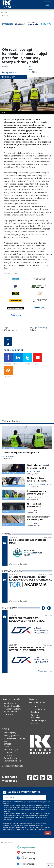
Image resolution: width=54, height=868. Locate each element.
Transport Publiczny (12, 709)
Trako (6, 747)
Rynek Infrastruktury (13, 706)
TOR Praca (8, 714)
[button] (43, 612)
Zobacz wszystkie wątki (13, 766)
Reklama (34, 715)
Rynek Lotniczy (10, 712)
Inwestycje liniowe (12, 735)
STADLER (8, 744)
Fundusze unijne (11, 750)
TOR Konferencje (38, 709)
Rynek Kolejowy (11, 703)
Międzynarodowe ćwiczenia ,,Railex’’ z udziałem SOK (37, 481)
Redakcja (35, 712)
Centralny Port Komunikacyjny (10, 757)
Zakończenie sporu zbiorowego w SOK (21, 453)
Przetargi (8, 752)
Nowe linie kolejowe (12, 761)
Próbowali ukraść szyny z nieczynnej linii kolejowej (38, 520)
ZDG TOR (35, 706)
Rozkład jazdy (10, 733)
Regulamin (35, 718)
